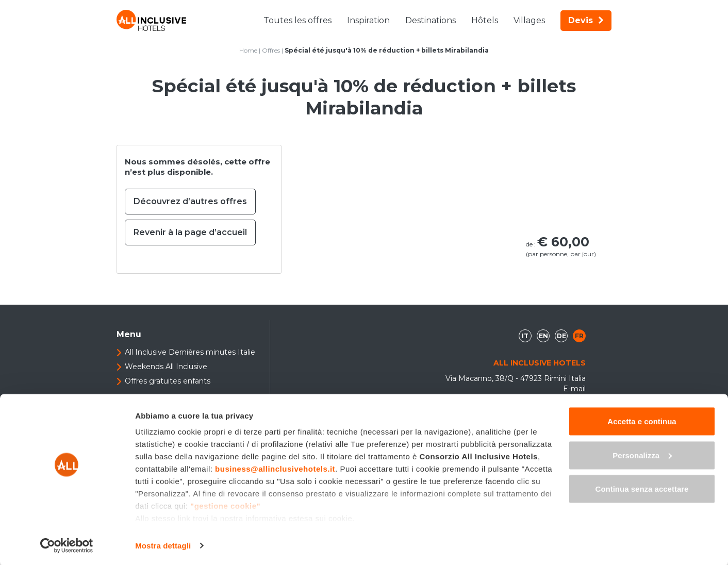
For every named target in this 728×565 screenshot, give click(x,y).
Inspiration (368, 20)
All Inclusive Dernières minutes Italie (190, 352)
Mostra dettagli (163, 545)
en (543, 336)
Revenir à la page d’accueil (190, 232)
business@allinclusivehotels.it (275, 468)
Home (248, 50)
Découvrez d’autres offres (190, 201)
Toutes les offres (297, 20)
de (561, 336)
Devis (586, 20)
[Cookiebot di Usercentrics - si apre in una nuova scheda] (67, 545)
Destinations (431, 20)
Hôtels (485, 20)
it (525, 336)
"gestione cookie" (225, 505)
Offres (271, 50)
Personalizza (642, 454)
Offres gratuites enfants (168, 381)
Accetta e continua (642, 420)
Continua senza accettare (642, 488)
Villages (529, 20)
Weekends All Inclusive (166, 367)
